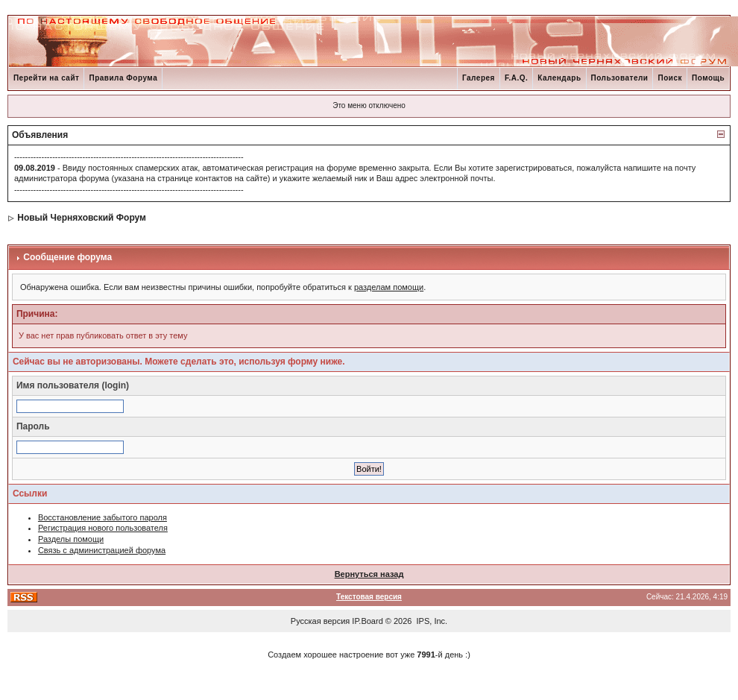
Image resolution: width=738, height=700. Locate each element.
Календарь (559, 78)
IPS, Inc (431, 621)
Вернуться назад (369, 574)
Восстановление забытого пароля (102, 517)
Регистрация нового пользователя (103, 528)
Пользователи (620, 78)
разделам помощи (389, 287)
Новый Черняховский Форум (82, 218)
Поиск (670, 78)
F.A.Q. (516, 78)
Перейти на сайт (47, 78)
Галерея (479, 78)
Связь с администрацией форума (102, 550)
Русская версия (320, 621)
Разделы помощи (71, 539)
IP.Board (367, 621)
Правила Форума (123, 78)
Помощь (708, 78)
